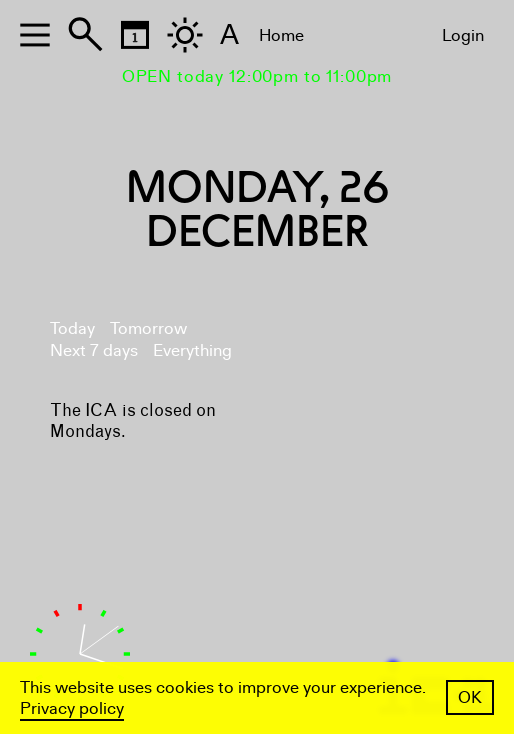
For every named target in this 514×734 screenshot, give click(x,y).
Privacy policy (72, 708)
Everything (192, 350)
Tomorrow (148, 328)
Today (72, 328)
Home (281, 35)
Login (463, 35)
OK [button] (470, 697)
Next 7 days (94, 350)
